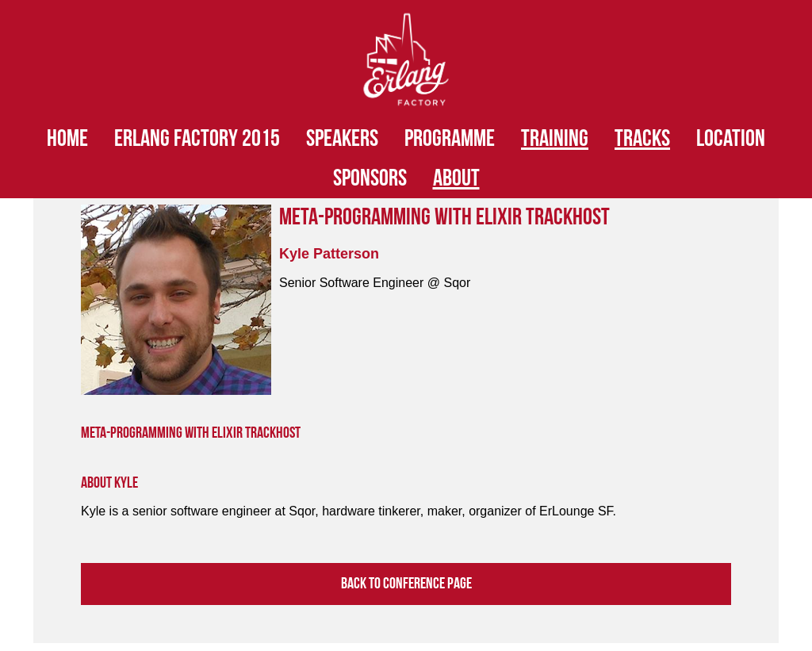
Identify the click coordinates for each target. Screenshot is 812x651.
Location (731, 139)
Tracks (642, 139)
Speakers (342, 139)
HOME (67, 139)
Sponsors (370, 178)
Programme (450, 139)
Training (555, 139)
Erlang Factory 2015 (197, 139)
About (456, 178)
